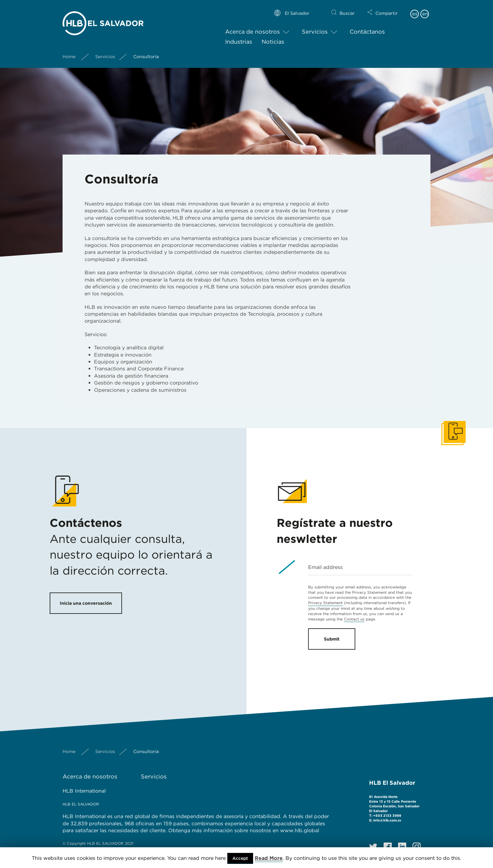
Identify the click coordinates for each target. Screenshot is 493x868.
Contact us (354, 619)
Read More (269, 858)
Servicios (315, 27)
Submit (332, 639)
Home (69, 51)
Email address (325, 567)
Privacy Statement (325, 603)
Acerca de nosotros (252, 27)
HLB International (84, 791)
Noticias (273, 36)
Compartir (387, 8)
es (415, 9)
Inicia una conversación (86, 603)
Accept (240, 858)
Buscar (347, 8)
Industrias (239, 36)
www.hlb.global (300, 830)
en (425, 9)
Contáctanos (367, 27)
